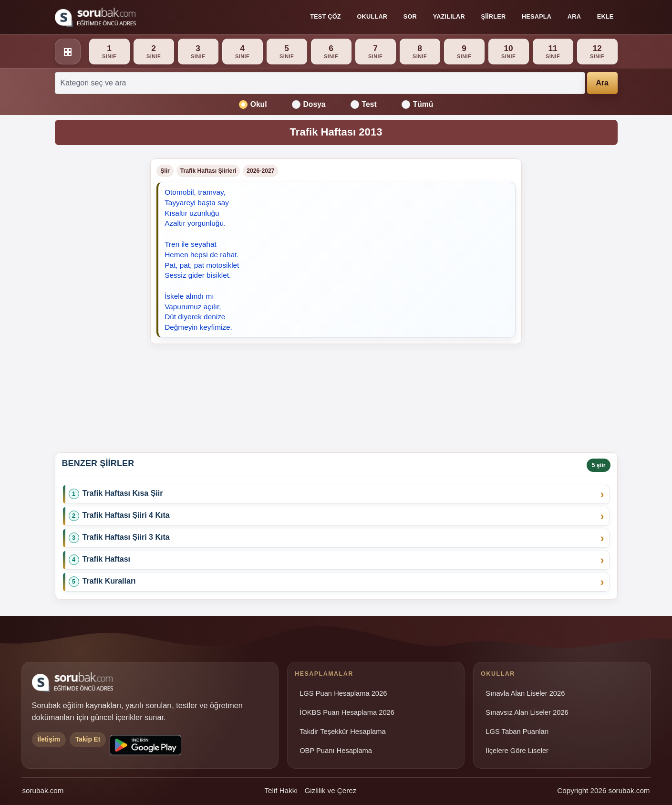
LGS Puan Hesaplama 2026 (343, 693)
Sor (410, 17)
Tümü (418, 105)
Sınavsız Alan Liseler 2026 (527, 712)
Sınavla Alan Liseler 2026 (525, 693)
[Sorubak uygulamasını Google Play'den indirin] (145, 745)
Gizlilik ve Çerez (330, 790)
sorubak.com (43, 790)
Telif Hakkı (281, 790)
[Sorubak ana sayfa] (95, 17)
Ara (574, 17)
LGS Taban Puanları (517, 732)
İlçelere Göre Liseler (517, 751)
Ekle (605, 17)
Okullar (372, 17)
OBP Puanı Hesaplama (336, 751)
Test (364, 105)
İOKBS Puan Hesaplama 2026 (347, 712)
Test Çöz (326, 17)
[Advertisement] (97, 302)
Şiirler (494, 17)
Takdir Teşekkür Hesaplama (343, 732)
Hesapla (537, 17)
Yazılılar (449, 17)
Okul (253, 105)
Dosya (309, 105)
